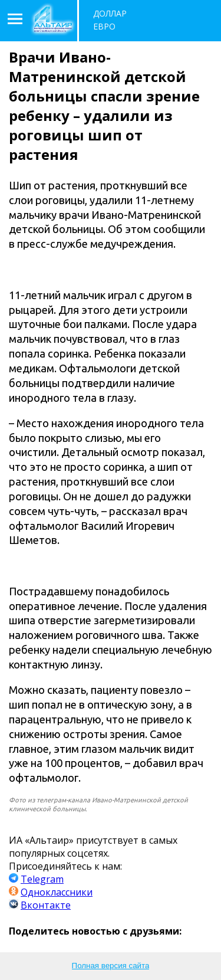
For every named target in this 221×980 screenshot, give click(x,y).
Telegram (42, 879)
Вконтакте (46, 905)
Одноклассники (57, 892)
